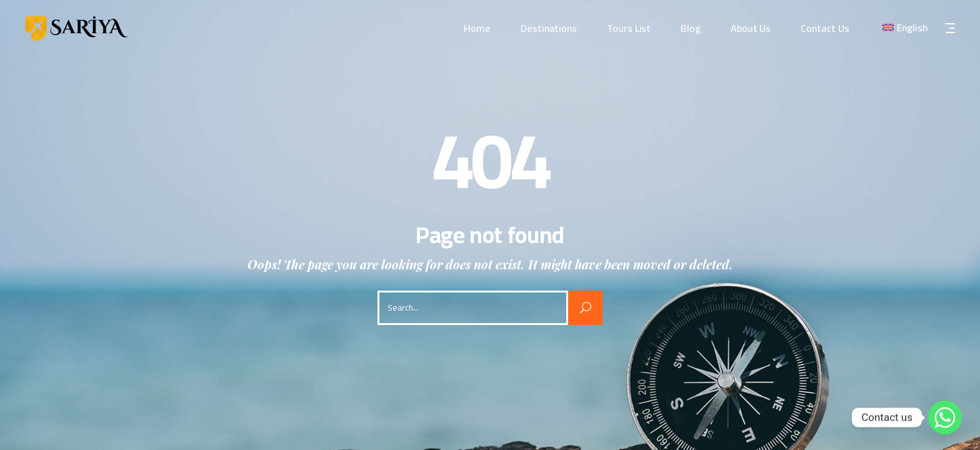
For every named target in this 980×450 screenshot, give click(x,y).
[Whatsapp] (945, 417)
